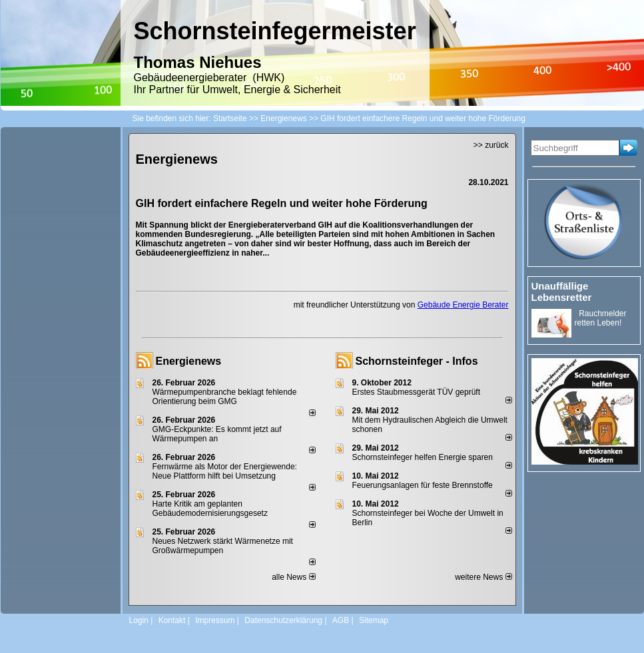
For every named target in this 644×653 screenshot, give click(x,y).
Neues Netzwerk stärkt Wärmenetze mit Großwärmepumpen (223, 546)
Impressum (215, 620)
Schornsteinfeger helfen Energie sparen (423, 457)
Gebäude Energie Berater (463, 305)
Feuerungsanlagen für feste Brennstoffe (423, 485)
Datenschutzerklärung (283, 620)
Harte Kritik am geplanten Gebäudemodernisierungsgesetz (210, 509)
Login (139, 620)
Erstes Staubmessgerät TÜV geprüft (417, 392)
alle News (293, 577)
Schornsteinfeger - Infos (417, 361)
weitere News (483, 577)
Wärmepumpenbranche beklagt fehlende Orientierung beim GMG (225, 397)
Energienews (189, 361)
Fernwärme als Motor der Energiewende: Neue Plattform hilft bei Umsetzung (225, 471)
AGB (341, 620)
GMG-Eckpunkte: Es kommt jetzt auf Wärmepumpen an (217, 434)
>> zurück (491, 145)
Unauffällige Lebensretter (562, 292)
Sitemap (374, 620)
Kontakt (172, 620)
